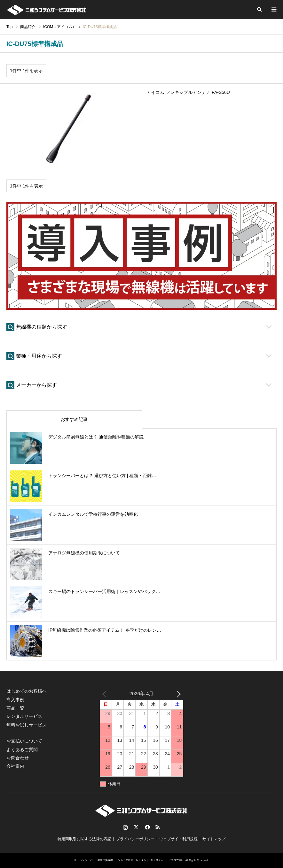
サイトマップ (214, 839)
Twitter (136, 827)
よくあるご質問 (22, 750)
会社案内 (15, 766)
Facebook (147, 827)
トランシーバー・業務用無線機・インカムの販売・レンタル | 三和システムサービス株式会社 (131, 860)
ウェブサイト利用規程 (178, 839)
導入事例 (15, 700)
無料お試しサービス (27, 725)
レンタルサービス (24, 716)
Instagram (125, 827)
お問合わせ (18, 758)
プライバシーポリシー (135, 839)
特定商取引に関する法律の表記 (84, 839)
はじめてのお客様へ (27, 691)
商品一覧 (15, 708)
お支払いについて (24, 741)
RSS (158, 827)
